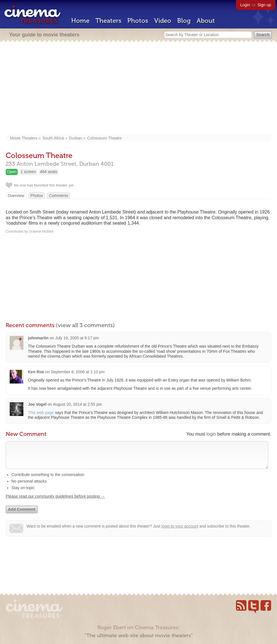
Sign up (264, 5)
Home (80, 21)
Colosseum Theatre (105, 138)
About (206, 21)
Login (245, 5)
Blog (184, 21)
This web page (41, 413)
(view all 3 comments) (85, 325)
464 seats (49, 172)
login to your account (180, 532)
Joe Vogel (37, 404)
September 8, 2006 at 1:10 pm (78, 372)
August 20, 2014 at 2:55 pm (78, 404)
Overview (16, 196)
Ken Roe (36, 372)
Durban (76, 138)
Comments (59, 196)
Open (12, 172)
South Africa (53, 138)
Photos (138, 21)
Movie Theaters (24, 138)
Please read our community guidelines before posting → (55, 502)
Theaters (108, 21)
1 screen (28, 172)
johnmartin (38, 338)
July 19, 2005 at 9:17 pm (77, 338)
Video (163, 21)
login (211, 434)
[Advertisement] (138, 89)
